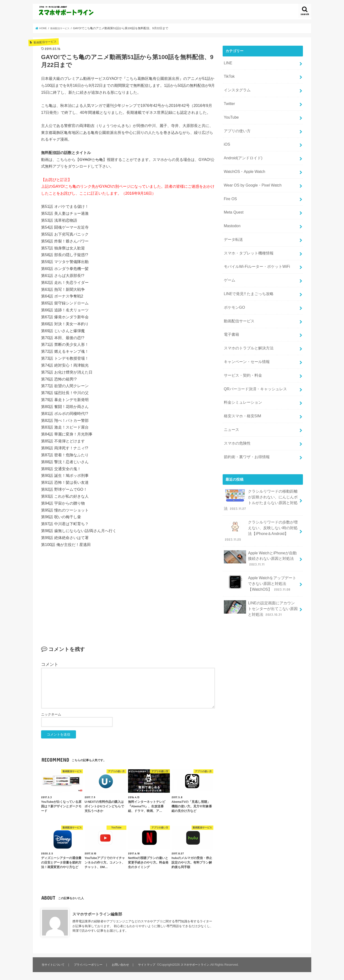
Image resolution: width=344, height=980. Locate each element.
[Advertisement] (128, 589)
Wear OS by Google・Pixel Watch (250, 176)
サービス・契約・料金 (242, 353)
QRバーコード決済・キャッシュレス (253, 366)
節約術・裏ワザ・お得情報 (245, 429)
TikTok (229, 75)
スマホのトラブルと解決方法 (247, 328)
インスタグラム (236, 88)
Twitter (229, 100)
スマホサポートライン (199, 965)
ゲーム (229, 265)
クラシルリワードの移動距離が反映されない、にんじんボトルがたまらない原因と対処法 (261, 471)
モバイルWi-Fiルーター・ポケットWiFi (255, 252)
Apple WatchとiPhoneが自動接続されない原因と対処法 (260, 525)
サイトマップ (149, 965)
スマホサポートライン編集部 (97, 914)
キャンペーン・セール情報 (245, 341)
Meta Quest (233, 202)
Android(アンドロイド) (242, 151)
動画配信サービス (238, 303)
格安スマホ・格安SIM (241, 391)
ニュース (231, 404)
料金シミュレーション (242, 379)
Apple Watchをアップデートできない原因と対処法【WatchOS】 (260, 549)
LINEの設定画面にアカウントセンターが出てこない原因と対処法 (261, 572)
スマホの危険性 (236, 417)
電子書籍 (231, 315)
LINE (228, 62)
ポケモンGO (234, 290)
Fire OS (230, 189)
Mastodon (231, 214)
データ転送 (233, 227)
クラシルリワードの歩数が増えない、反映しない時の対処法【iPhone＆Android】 (261, 500)
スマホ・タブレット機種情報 (247, 240)
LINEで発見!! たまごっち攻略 (247, 278)
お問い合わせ (123, 965)
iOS (227, 138)
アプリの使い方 (236, 126)
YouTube (231, 113)
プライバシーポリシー (90, 965)
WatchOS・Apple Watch (243, 164)
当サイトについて (54, 965)
